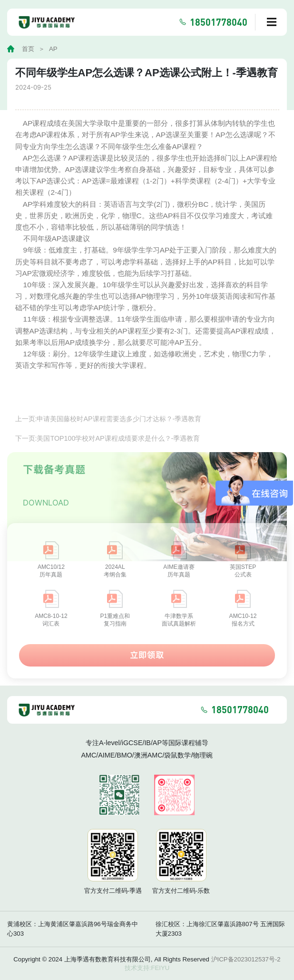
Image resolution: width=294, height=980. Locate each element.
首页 (28, 49)
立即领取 (147, 668)
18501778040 (219, 22)
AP (53, 49)
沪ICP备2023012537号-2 (246, 959)
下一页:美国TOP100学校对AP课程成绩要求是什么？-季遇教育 (108, 451)
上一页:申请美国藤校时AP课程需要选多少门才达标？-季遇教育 (108, 432)
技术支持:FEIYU (147, 968)
